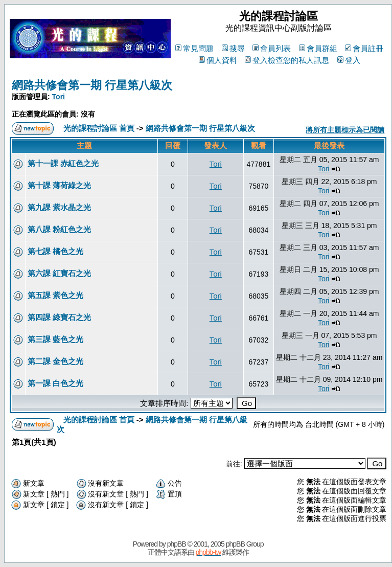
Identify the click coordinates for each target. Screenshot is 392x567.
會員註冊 (364, 48)
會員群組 (318, 48)
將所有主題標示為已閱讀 (345, 130)
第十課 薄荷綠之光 (59, 185)
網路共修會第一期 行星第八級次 (92, 85)
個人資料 (218, 60)
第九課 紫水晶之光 (59, 207)
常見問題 (194, 48)
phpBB (177, 544)
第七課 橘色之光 (55, 251)
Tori (59, 97)
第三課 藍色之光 (55, 339)
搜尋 (233, 48)
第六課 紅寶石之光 (59, 273)
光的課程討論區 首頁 (99, 128)
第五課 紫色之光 (55, 295)
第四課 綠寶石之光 (59, 317)
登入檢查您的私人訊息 (287, 60)
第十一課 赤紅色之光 (63, 163)
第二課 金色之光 (55, 361)
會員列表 (272, 48)
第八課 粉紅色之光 (59, 229)
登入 (349, 60)
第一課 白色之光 (55, 383)
